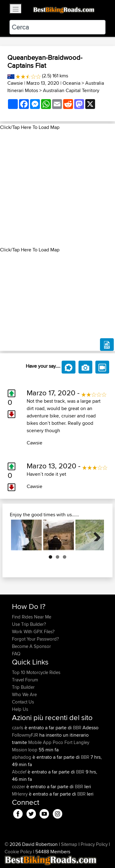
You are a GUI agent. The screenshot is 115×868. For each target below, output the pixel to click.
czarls (18, 728)
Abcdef (20, 772)
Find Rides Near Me (32, 617)
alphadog (22, 757)
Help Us (20, 709)
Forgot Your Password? (35, 639)
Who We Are (24, 694)
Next (95, 535)
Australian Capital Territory (71, 90)
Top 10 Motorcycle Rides (36, 672)
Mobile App (40, 742)
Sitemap (69, 844)
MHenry (20, 794)
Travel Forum (25, 680)
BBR (77, 728)
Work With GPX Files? (33, 632)
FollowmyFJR (26, 735)
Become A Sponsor (31, 646)
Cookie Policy (18, 852)
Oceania (71, 83)
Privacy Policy (94, 844)
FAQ (16, 654)
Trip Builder (23, 687)
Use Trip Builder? (29, 624)
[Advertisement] (57, 189)
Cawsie (15, 83)
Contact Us (23, 702)
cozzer (19, 787)
